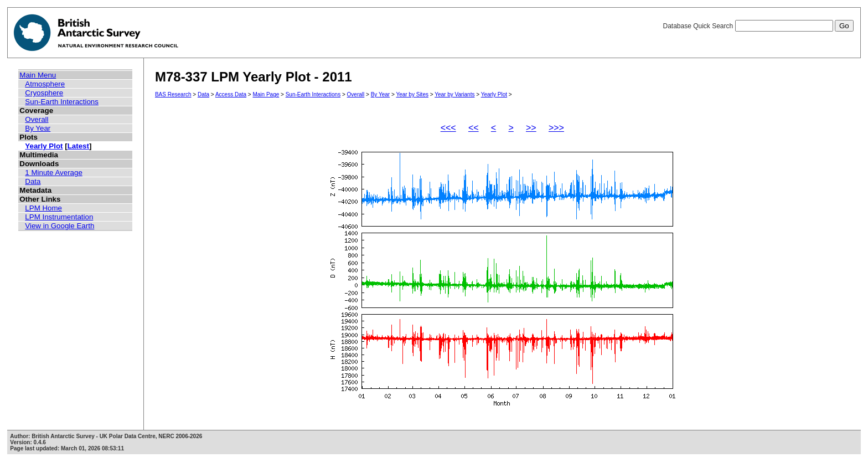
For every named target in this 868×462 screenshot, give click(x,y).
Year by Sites (412, 94)
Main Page (266, 94)
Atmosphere (45, 84)
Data (33, 181)
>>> (556, 128)
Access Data (231, 94)
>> (531, 128)
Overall (37, 119)
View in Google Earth (60, 226)
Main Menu (38, 75)
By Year (38, 128)
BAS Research (173, 94)
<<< (448, 128)
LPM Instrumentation (59, 217)
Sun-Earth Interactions (62, 102)
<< (474, 128)
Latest (78, 146)
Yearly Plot (44, 146)
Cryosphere (44, 93)
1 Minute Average (54, 173)
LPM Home (43, 208)
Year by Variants (454, 94)
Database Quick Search (758, 26)
